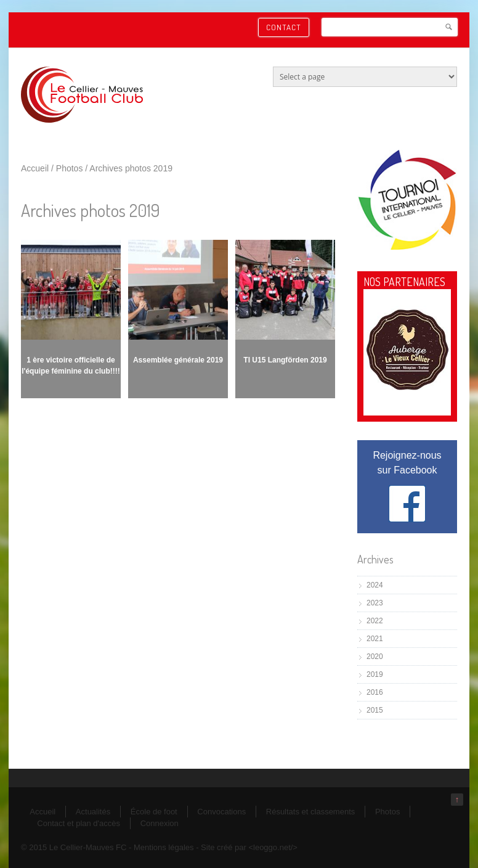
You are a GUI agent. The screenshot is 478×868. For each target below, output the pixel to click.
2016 (375, 692)
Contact (284, 27)
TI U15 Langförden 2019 (285, 360)
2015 (375, 710)
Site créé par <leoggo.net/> (249, 847)
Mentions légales (164, 847)
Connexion (160, 823)
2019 (375, 674)
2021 (375, 639)
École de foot (154, 812)
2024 (375, 585)
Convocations (221, 812)
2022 (375, 621)
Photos (70, 168)
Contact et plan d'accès (79, 823)
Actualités (93, 812)
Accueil (35, 168)
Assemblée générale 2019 (178, 360)
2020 (375, 657)
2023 (375, 603)
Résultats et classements (311, 812)
